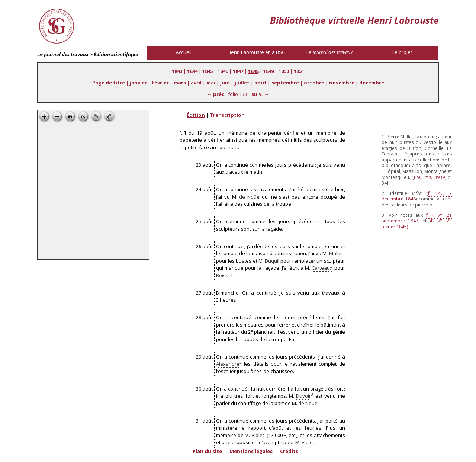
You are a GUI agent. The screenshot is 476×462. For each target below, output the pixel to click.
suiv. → (260, 94)
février (160, 83)
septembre (285, 83)
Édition (196, 115)
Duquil (272, 261)
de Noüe (249, 197)
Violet (258, 435)
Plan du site (207, 451)
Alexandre (228, 364)
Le (329, 52)
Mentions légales (251, 451)
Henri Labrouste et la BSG (257, 52)
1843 (177, 71)
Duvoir (303, 396)
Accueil (184, 52)
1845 (208, 71)
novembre (342, 83)
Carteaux (322, 268)
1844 (192, 71)
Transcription (227, 115)
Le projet (402, 52)
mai (211, 83)
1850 (284, 71)
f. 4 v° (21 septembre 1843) (417, 218)
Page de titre (109, 83)
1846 (223, 71)
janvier (138, 83)
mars (180, 83)
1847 (238, 71)
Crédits (289, 451)
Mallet (336, 253)
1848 (253, 71)
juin (225, 83)
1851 (299, 71)
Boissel (224, 275)
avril (196, 83)
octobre (314, 83)
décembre (372, 83)
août (260, 83)
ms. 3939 (429, 177)
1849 (268, 71)
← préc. (216, 94)
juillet (242, 83)
